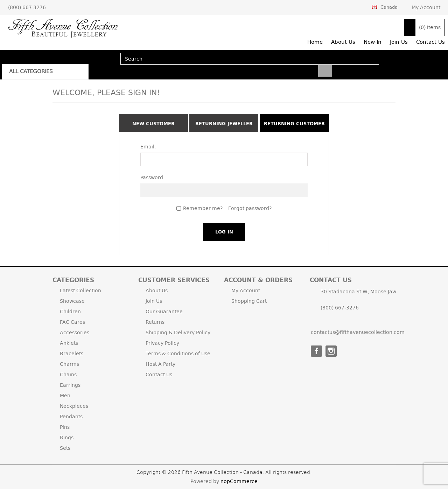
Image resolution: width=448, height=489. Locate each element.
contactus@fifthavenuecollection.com (358, 332)
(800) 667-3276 (340, 308)
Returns (155, 322)
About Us (157, 291)
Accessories (75, 333)
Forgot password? (250, 208)
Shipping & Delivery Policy (178, 333)
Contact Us (159, 375)
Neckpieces (74, 406)
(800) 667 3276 (27, 7)
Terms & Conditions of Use (178, 354)
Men (65, 396)
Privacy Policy (162, 343)
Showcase (72, 301)
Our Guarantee (164, 312)
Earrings (70, 385)
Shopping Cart (249, 301)
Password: (153, 177)
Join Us (154, 301)
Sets (65, 448)
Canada (385, 7)
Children (70, 312)
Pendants (71, 417)
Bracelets (72, 354)
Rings (67, 438)
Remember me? (203, 208)
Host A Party (160, 364)
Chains (68, 375)
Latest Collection (80, 291)
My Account (426, 7)
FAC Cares (72, 322)
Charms (69, 364)
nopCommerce (239, 481)
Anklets (69, 343)
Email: (148, 147)
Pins (65, 427)
